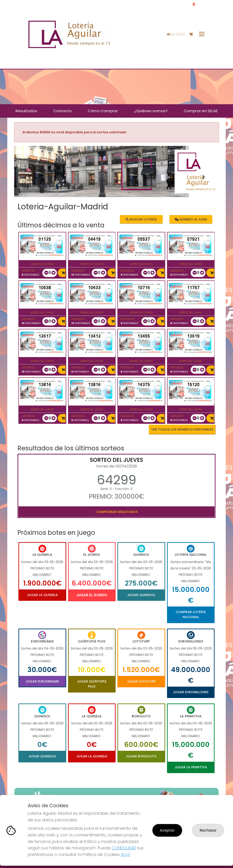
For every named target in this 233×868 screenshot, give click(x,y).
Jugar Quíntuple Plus (92, 684)
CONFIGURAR (124, 848)
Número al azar (191, 219)
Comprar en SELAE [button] (201, 111)
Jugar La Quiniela (42, 595)
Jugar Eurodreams (42, 681)
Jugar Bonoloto (141, 756)
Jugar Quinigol (141, 595)
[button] (29, 177)
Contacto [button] (62, 111)
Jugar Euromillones (191, 692)
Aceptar (167, 830)
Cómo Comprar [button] (103, 111)
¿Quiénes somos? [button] (151, 111)
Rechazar (208, 830)
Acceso (176, 34)
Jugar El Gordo (92, 595)
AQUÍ (125, 854)
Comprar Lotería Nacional (191, 614)
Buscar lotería (141, 219)
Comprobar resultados (117, 512)
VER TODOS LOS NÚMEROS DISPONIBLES (182, 429)
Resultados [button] (26, 111)
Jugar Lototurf (141, 681)
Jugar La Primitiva (191, 767)
